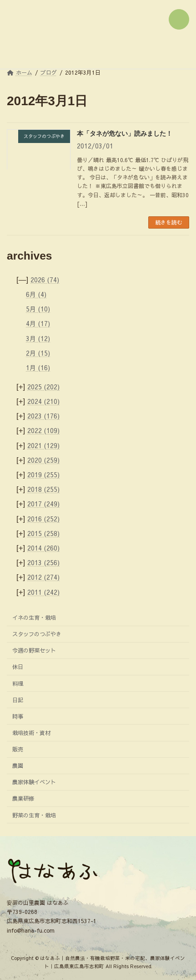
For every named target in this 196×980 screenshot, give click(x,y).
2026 (45, 280)
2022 (43, 430)
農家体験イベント (34, 782)
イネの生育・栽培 (34, 617)
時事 (18, 716)
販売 (18, 749)
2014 (43, 548)
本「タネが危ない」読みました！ (125, 133)
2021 (43, 445)
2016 (43, 518)
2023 (43, 416)
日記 (18, 700)
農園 (18, 765)
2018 (43, 489)
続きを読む (169, 222)
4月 (38, 323)
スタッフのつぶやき (37, 634)
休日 (18, 666)
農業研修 (23, 798)
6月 (36, 294)
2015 (43, 533)
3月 (38, 338)
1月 (38, 367)
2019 (43, 475)
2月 (38, 353)
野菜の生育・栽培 (34, 814)
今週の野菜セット (34, 650)
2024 (43, 401)
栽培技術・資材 (31, 732)
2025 (43, 387)
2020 (43, 460)
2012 (43, 577)
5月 (38, 309)
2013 (43, 562)
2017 (43, 504)
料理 (18, 683)
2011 (43, 592)
